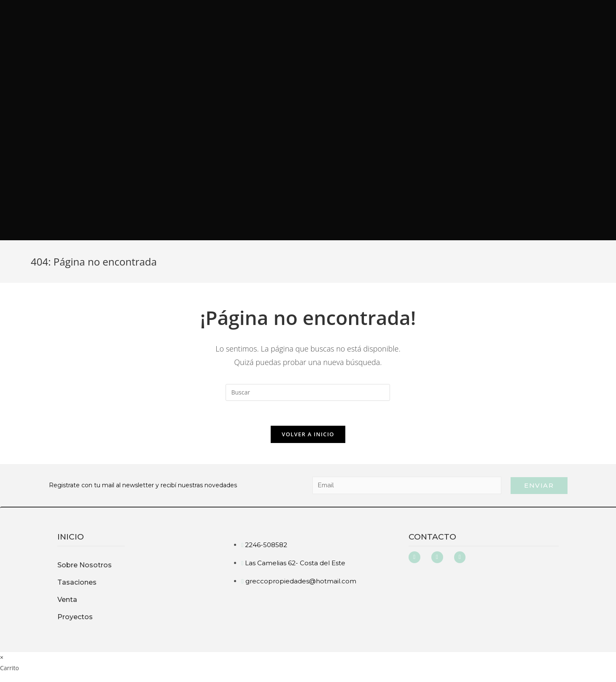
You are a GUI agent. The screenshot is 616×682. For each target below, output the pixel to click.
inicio (71, 537)
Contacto (432, 537)
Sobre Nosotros (85, 565)
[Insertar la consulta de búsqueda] (308, 392)
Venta (67, 600)
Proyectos (75, 617)
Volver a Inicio (308, 435)
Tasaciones (77, 583)
